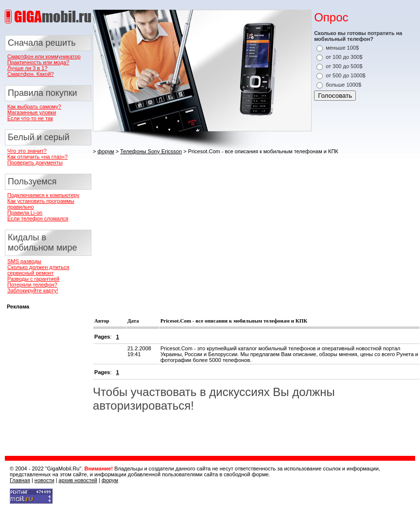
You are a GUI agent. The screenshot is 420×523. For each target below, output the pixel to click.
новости (44, 480)
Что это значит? (27, 151)
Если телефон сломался (38, 218)
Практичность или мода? (38, 62)
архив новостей (78, 480)
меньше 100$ (342, 48)
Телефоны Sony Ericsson (151, 151)
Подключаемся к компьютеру (43, 195)
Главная (20, 480)
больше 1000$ (343, 85)
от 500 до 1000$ (346, 75)
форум (106, 151)
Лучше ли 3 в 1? (27, 68)
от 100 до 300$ (344, 57)
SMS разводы (24, 261)
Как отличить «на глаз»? (37, 157)
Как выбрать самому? (34, 107)
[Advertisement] (228, 228)
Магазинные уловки (32, 112)
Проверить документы (35, 162)
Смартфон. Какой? (31, 74)
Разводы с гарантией (33, 279)
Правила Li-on (25, 213)
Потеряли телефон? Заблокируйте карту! (33, 288)
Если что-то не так (30, 118)
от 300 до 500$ (344, 66)
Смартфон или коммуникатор (44, 56)
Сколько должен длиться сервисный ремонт (38, 270)
